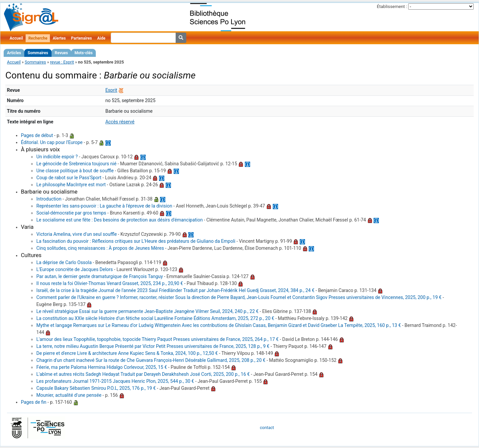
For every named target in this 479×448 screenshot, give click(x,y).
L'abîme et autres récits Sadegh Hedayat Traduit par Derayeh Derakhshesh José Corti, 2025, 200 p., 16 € (143, 374)
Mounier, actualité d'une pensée (69, 395)
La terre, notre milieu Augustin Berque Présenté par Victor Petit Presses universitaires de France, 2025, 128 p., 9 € (153, 346)
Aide (101, 38)
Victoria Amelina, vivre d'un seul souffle (77, 234)
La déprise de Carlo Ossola (64, 262)
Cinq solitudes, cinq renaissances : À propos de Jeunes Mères (100, 248)
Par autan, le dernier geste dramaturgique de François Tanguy (99, 276)
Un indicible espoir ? (57, 157)
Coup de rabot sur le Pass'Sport (69, 178)
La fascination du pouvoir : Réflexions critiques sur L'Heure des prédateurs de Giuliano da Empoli (136, 241)
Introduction (49, 199)
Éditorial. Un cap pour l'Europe (52, 142)
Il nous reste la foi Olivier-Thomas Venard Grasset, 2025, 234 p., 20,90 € (110, 283)
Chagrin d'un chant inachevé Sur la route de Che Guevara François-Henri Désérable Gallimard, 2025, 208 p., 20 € (151, 360)
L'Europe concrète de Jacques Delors (75, 269)
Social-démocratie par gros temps (71, 213)
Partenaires (82, 38)
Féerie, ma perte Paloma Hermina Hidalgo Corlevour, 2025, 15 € (102, 367)
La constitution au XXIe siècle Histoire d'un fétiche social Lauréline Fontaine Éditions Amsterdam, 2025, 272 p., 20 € (155, 318)
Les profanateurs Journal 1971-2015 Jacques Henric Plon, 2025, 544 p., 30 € (115, 381)
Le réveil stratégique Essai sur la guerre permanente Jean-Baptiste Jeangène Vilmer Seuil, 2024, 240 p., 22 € (147, 311)
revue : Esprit (62, 62)
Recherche (38, 38)
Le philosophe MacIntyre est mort (71, 185)
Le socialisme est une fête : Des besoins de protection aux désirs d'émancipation (119, 220)
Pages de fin (34, 402)
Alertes (59, 38)
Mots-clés (83, 53)
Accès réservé (120, 122)
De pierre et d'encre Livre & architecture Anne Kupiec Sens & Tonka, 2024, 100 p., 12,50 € (127, 353)
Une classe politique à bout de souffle (75, 171)
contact (267, 428)
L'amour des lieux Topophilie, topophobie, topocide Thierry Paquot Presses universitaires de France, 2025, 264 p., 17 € (157, 339)
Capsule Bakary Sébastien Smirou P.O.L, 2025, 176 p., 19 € (96, 388)
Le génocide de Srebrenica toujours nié (76, 164)
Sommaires (38, 53)
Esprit (111, 90)
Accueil (16, 38)
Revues (62, 53)
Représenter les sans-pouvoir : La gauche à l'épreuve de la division (104, 206)
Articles (14, 53)
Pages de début (37, 135)
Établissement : (392, 6)
